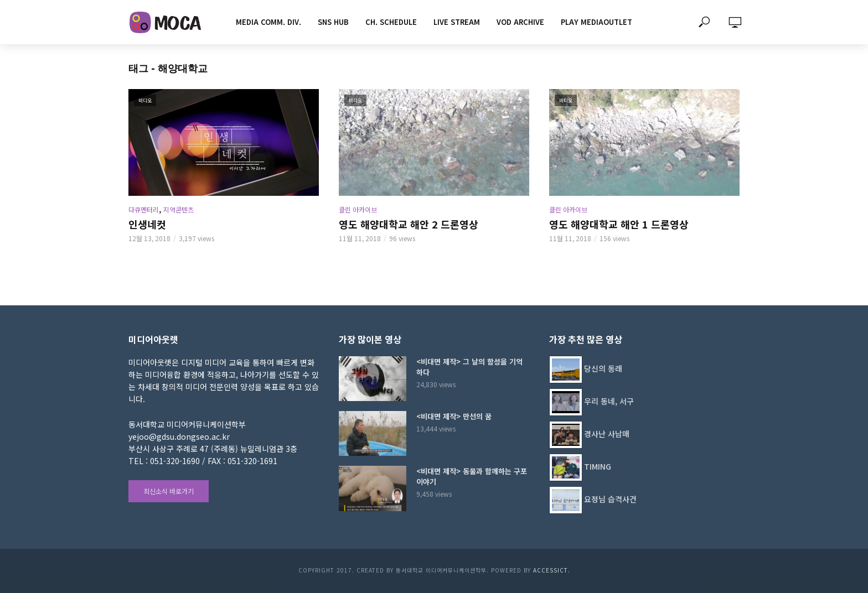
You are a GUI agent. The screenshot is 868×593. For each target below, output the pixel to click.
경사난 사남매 (607, 434)
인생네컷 (147, 224)
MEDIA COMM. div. (268, 22)
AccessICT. (552, 570)
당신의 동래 (603, 368)
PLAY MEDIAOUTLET (596, 22)
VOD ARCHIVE (520, 22)
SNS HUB (333, 22)
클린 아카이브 (358, 209)
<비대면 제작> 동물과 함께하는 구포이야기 (472, 476)
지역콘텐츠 (179, 209)
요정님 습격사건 (610, 499)
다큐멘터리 (144, 209)
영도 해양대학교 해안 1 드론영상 (619, 224)
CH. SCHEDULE (391, 22)
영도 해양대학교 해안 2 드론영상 (409, 224)
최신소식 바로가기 (169, 491)
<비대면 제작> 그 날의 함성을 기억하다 (469, 367)
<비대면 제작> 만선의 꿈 (454, 416)
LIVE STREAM (457, 22)
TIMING (598, 466)
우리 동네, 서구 (609, 401)
